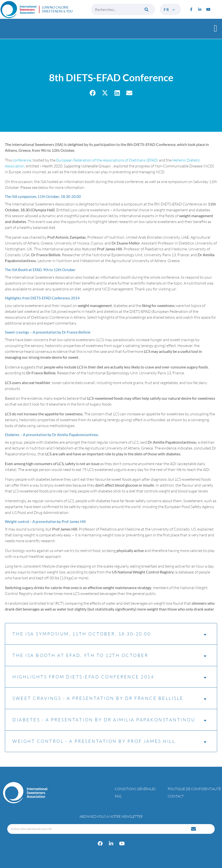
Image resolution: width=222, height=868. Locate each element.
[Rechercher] (147, 9)
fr (170, 10)
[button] (216, 28)
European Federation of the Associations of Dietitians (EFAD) (107, 160)
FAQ (118, 796)
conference (22, 160)
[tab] (111, 196)
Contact (176, 796)
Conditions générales (135, 789)
